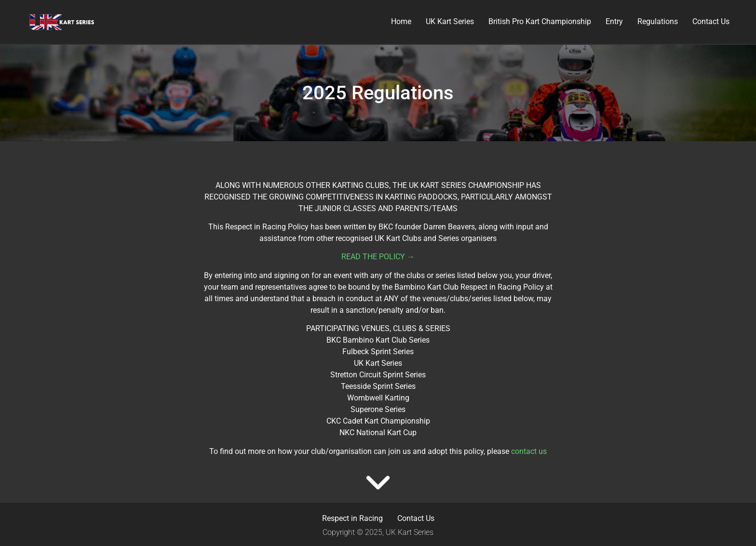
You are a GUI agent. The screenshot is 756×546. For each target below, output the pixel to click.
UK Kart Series (450, 21)
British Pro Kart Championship (540, 21)
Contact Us (711, 21)
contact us (529, 451)
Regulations (658, 21)
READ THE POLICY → (378, 257)
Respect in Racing (352, 518)
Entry (614, 21)
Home (401, 21)
